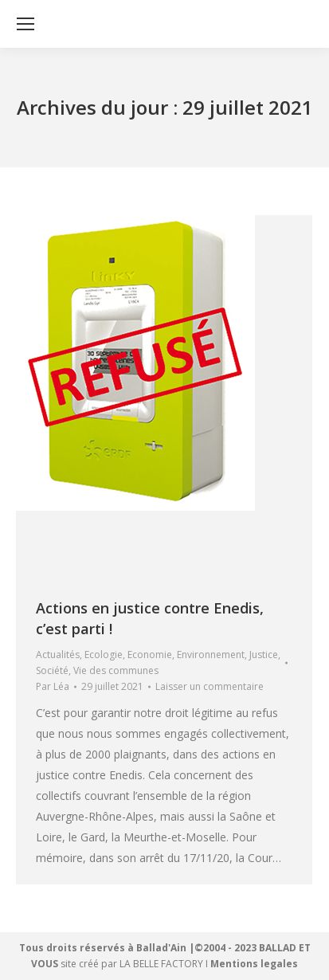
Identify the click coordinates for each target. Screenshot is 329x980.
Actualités (58, 655)
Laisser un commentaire (210, 686)
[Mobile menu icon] (25, 24)
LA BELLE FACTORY (161, 964)
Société (52, 670)
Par (53, 686)
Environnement (211, 655)
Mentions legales (254, 964)
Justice (264, 655)
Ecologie (104, 655)
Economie (150, 655)
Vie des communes (116, 670)
